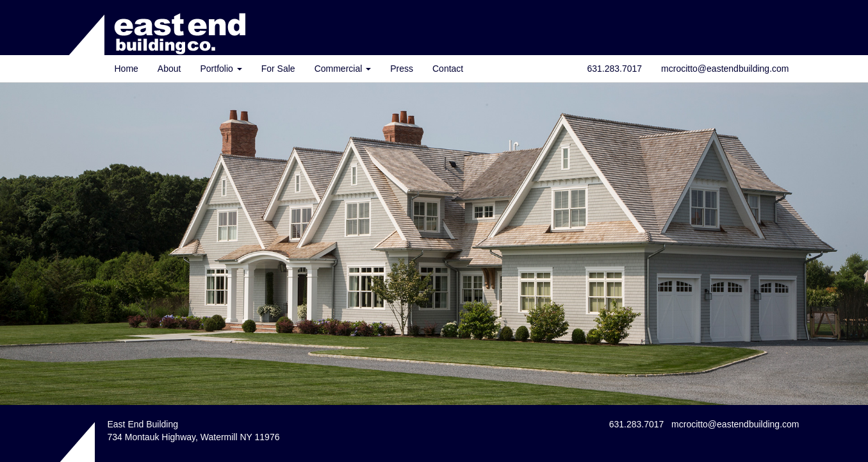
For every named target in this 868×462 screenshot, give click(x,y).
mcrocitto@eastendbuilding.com (725, 69)
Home (127, 69)
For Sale (278, 69)
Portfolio (221, 69)
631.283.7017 (614, 69)
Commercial (343, 69)
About (169, 69)
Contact (448, 69)
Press (402, 69)
